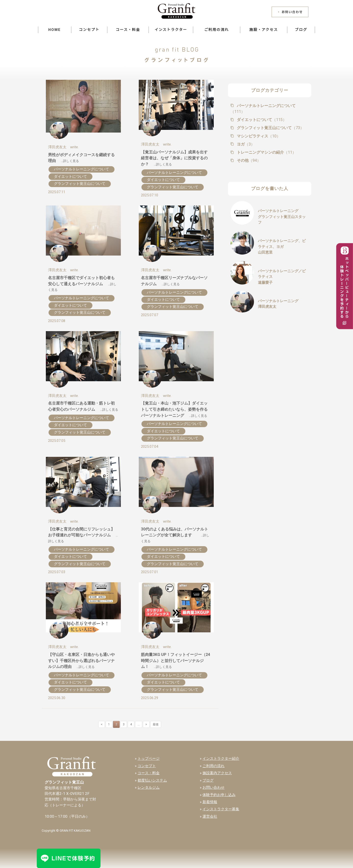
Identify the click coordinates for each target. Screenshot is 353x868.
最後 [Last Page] (156, 724)
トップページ (149, 759)
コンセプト (89, 30)
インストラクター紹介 (221, 759)
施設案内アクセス (217, 773)
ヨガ (245, 144)
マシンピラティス (258, 136)
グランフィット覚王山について (80, 184)
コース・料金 (128, 30)
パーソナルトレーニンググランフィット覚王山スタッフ (282, 217)
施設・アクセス (264, 30)
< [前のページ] (102, 724)
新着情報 (210, 802)
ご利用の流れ (216, 30)
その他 (248, 160)
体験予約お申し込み (219, 795)
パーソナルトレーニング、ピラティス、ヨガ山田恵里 (282, 247)
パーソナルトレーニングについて (82, 169)
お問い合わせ (214, 787)
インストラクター (171, 30)
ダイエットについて (70, 176)
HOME (55, 30)
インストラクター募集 (221, 809)
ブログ (301, 30)
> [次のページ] (146, 724)
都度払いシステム (152, 780)
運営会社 (210, 816)
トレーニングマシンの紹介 (266, 152)
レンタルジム (149, 787)
